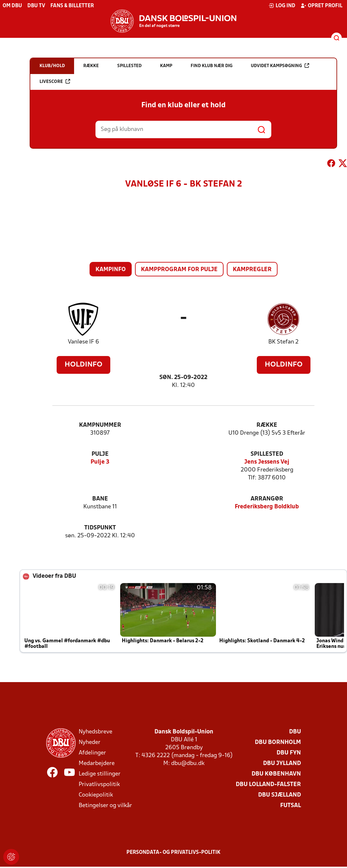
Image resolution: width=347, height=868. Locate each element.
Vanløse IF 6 (83, 342)
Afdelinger (92, 753)
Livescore (55, 81)
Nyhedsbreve (95, 732)
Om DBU (12, 6)
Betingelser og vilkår (105, 806)
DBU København (276, 774)
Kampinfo (111, 270)
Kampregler (252, 270)
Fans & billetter (72, 6)
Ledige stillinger (100, 774)
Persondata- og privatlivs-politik (173, 853)
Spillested (267, 454)
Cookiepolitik (96, 795)
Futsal (291, 806)
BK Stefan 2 (283, 342)
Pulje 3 (100, 462)
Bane (100, 499)
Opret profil (321, 6)
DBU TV (36, 6)
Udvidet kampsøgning (280, 66)
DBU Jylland (282, 764)
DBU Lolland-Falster (268, 785)
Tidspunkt (100, 528)
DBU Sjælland (280, 795)
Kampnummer (100, 425)
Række (267, 425)
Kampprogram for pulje (179, 270)
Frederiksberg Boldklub (267, 507)
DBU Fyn (289, 753)
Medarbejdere (97, 764)
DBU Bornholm (278, 742)
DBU (295, 732)
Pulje (100, 454)
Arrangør (267, 499)
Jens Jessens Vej (267, 462)
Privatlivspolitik (99, 785)
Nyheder (90, 742)
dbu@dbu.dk (188, 764)
